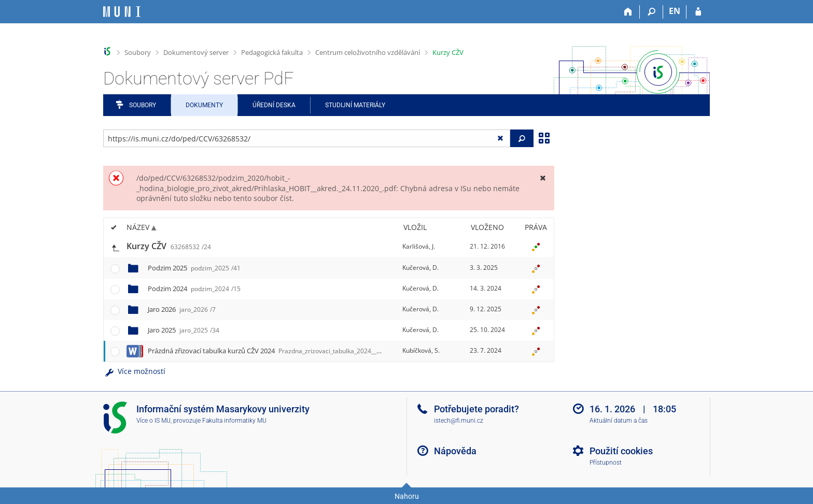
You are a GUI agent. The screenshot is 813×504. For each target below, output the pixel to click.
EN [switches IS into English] (675, 11)
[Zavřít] (543, 178)
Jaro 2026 (182, 309)
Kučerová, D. (420, 268)
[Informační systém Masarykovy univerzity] (122, 12)
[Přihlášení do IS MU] (698, 12)
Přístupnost (606, 463)
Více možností (134, 371)
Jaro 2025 (184, 330)
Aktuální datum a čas (619, 421)
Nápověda (455, 451)
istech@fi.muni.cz (459, 421)
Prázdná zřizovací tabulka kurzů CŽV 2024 (277, 351)
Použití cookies (621, 451)
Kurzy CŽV (448, 52)
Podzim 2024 (194, 289)
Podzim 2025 (194, 268)
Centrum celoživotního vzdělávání (368, 52)
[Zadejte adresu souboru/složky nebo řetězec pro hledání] (307, 138)
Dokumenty (204, 105)
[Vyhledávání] (651, 12)
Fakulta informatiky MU (234, 421)
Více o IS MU (153, 421)
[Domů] (628, 12)
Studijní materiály (355, 105)
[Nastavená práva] (536, 247)
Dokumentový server (196, 52)
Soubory (138, 52)
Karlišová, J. (419, 246)
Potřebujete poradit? (476, 409)
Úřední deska (274, 105)
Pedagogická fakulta (272, 52)
